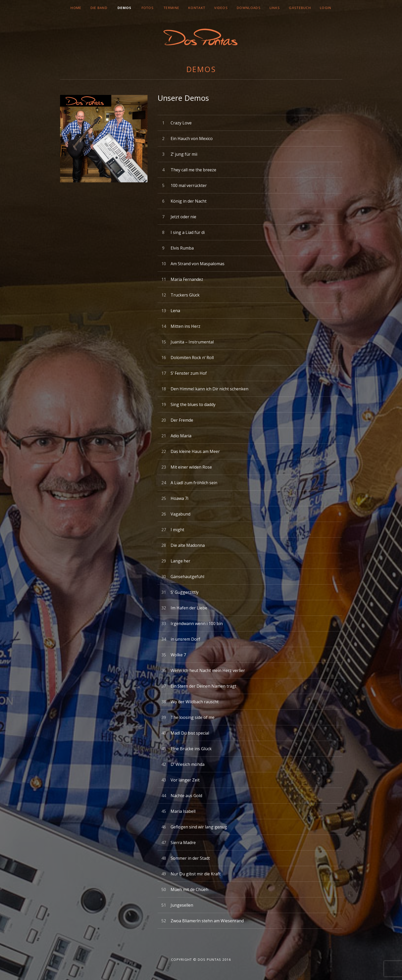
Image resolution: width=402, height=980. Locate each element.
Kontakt (197, 8)
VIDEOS (221, 8)
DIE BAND (99, 8)
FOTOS (148, 8)
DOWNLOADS (249, 8)
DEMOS (125, 8)
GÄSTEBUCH (300, 8)
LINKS (275, 8)
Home (76, 8)
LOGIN (326, 8)
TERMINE (171, 8)
